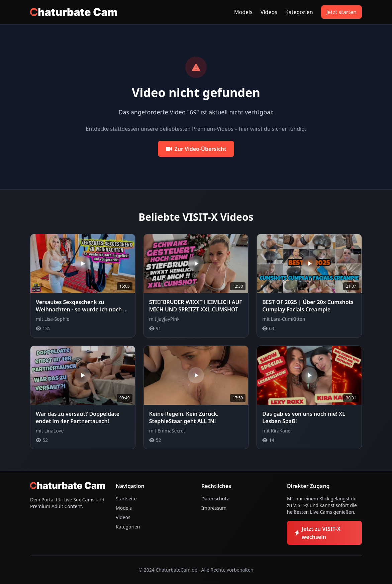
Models (243, 12)
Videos (269, 12)
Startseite (126, 499)
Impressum (214, 508)
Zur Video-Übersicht (196, 149)
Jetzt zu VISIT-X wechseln (318, 533)
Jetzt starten (341, 12)
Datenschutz (215, 499)
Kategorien (299, 12)
